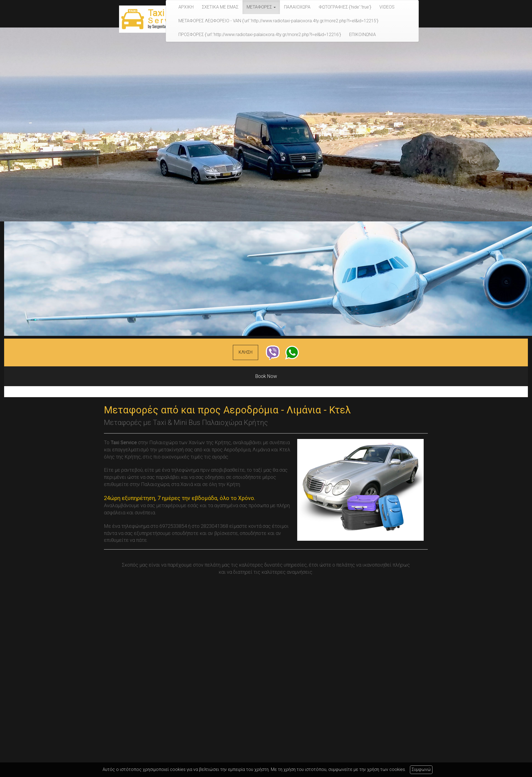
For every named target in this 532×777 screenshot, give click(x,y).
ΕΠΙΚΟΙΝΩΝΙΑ (363, 35)
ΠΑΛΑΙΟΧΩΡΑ (297, 7)
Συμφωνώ (421, 769)
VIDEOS (387, 7)
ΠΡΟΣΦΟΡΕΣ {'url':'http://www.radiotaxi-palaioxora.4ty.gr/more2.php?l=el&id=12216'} (260, 35)
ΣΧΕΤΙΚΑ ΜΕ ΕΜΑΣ (220, 7)
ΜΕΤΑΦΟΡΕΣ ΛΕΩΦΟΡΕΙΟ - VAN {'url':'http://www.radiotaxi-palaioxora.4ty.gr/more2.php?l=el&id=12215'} (278, 21)
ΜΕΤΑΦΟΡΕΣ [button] (261, 7)
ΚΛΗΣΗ (246, 352)
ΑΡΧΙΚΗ (186, 7)
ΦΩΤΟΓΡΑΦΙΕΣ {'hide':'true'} (345, 7)
